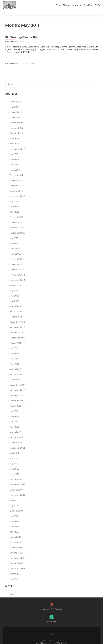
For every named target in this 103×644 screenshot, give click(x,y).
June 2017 (14, 155)
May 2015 (14, 244)
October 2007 (16, 558)
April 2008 (14, 527)
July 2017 (14, 149)
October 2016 (16, 186)
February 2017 (16, 170)
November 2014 (17, 270)
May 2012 (14, 417)
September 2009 (17, 490)
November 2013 (17, 322)
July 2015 (14, 233)
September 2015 (17, 228)
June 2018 (14, 134)
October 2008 (16, 506)
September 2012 (17, 396)
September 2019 (17, 118)
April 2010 (14, 469)
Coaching (88, 5)
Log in (12, 589)
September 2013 (17, 333)
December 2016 (17, 181)
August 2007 (15, 569)
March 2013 (15, 364)
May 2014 (14, 296)
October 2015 (16, 223)
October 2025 (16, 97)
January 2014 (16, 312)
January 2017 (16, 176)
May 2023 (14, 102)
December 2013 (17, 317)
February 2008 (16, 537)
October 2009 (16, 485)
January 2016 (16, 218)
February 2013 (16, 370)
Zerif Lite (41, 638)
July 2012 (14, 406)
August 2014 (15, 280)
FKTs (97, 5)
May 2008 (14, 522)
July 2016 (14, 197)
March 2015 (15, 249)
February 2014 (16, 307)
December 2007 (17, 548)
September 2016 (17, 191)
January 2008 (16, 543)
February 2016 (16, 212)
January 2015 (16, 259)
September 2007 (17, 564)
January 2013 (16, 375)
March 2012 (15, 427)
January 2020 (16, 113)
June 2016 (14, 202)
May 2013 (14, 354)
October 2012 (16, 391)
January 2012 (16, 438)
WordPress (61, 638)
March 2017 (15, 165)
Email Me (52, 616)
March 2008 (15, 532)
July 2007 (14, 574)
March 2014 (15, 301)
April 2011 (14, 454)
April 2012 (14, 422)
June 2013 (14, 349)
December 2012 (17, 380)
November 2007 (17, 553)
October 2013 (16, 328)
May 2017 (14, 160)
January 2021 (16, 107)
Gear (16, 59)
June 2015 (14, 238)
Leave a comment (28, 59)
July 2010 (14, 459)
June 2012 (14, 412)
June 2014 (14, 291)
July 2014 (14, 286)
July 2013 (14, 343)
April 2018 (14, 139)
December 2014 (17, 265)
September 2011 (17, 443)
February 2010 (16, 474)
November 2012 (17, 385)
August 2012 (15, 401)
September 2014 (17, 275)
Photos (66, 5)
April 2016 (14, 207)
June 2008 (14, 516)
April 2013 (14, 359)
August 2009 (15, 495)
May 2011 (14, 448)
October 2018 (16, 128)
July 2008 (14, 511)
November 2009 (17, 480)
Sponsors (77, 5)
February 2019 (16, 123)
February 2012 (16, 433)
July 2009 (14, 501)
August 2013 (15, 338)
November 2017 (17, 144)
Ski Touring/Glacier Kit (21, 32)
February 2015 (16, 254)
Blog (58, 5)
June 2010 (14, 464)
